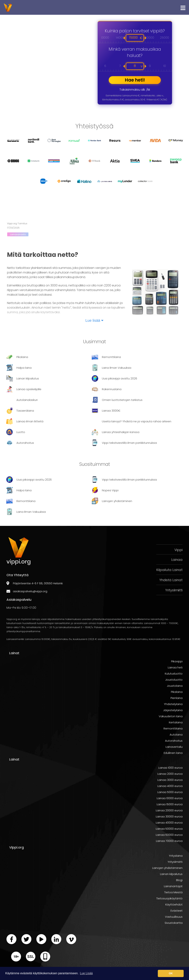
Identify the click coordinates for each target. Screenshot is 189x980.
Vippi (178, 550)
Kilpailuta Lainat (169, 570)
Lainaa (177, 560)
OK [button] (171, 973)
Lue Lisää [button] (86, 973)
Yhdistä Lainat (171, 580)
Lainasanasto (18, 234)
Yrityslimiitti (174, 590)
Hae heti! (135, 80)
